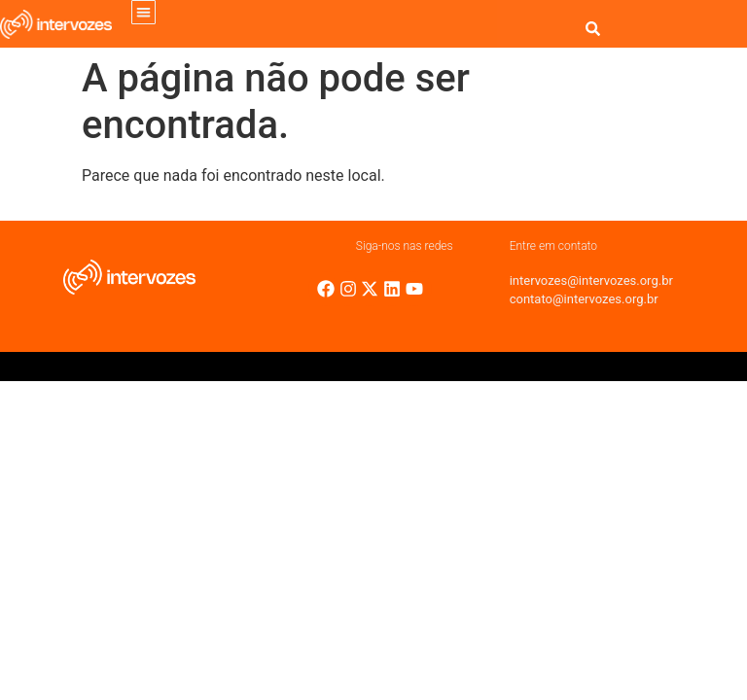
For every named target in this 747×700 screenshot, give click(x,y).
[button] (143, 12)
